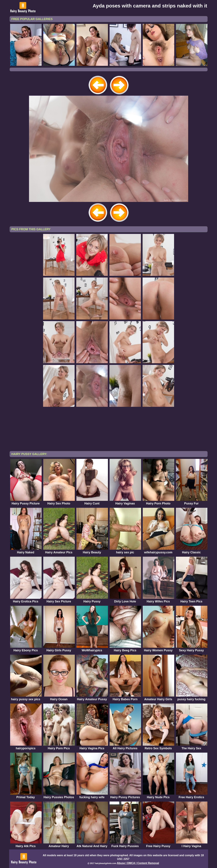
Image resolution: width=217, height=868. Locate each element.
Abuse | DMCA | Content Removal (138, 863)
